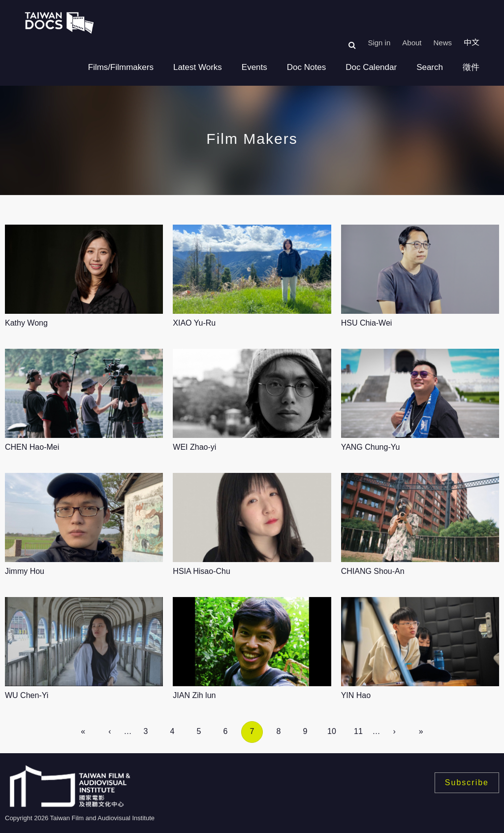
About (412, 43)
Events (254, 67)
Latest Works (198, 67)
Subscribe (467, 783)
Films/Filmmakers (121, 67)
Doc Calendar (371, 67)
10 (332, 731)
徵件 (471, 67)
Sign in (379, 43)
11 (358, 731)
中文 (472, 43)
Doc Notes (306, 67)
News (442, 43)
